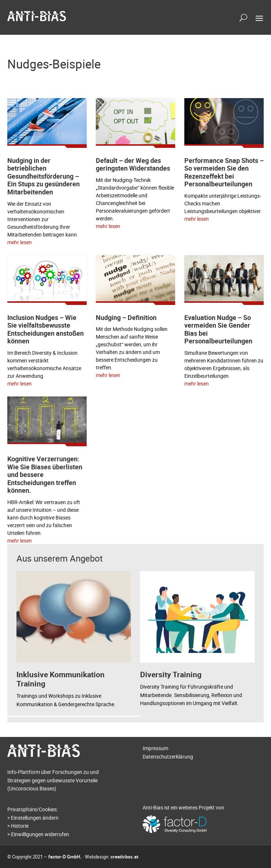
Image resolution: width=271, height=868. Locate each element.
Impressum (155, 748)
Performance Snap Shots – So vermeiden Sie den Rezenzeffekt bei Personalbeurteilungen (224, 172)
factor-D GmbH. (65, 857)
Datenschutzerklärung (168, 757)
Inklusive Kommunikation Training (61, 679)
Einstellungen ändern (35, 818)
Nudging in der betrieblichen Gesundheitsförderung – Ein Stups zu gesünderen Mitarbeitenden (44, 176)
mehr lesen (20, 242)
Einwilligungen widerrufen (40, 834)
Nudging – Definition (126, 317)
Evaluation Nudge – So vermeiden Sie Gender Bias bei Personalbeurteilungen (218, 329)
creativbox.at (124, 857)
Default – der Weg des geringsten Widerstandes (133, 164)
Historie (20, 826)
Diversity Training (171, 674)
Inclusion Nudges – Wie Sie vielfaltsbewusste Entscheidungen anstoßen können (46, 329)
